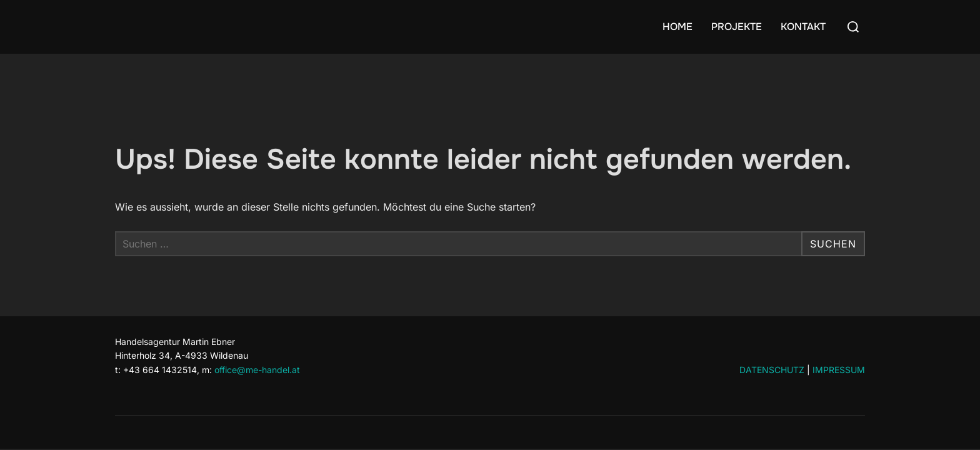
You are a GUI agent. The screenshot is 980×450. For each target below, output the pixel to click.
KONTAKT (803, 27)
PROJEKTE (737, 27)
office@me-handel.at (257, 370)
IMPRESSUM (839, 370)
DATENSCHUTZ (772, 370)
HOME (677, 27)
